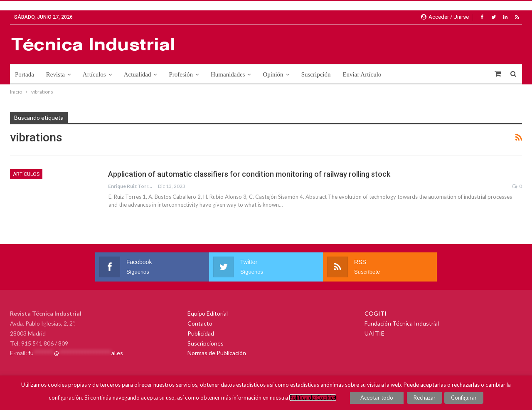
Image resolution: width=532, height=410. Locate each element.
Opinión (273, 74)
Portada (25, 74)
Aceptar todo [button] (377, 398)
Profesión (181, 74)
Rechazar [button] (425, 398)
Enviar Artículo (362, 74)
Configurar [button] (463, 398)
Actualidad (138, 74)
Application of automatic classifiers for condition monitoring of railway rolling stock (249, 174)
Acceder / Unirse (445, 17)
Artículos (94, 74)
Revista (55, 74)
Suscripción (316, 74)
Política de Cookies (313, 398)
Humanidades (228, 74)
